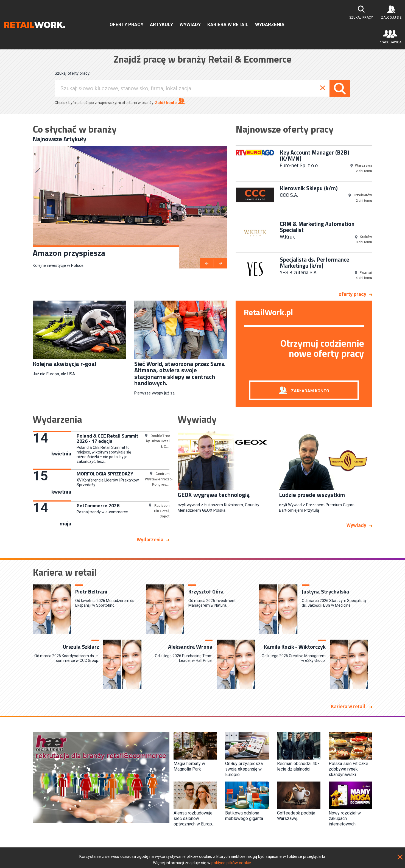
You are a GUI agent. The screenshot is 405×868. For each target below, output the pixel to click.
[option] (130, 207)
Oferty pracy (126, 24)
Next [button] (376, 216)
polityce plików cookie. (232, 863)
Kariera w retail (228, 24)
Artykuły (161, 24)
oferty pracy (352, 294)
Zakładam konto (310, 391)
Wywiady (190, 24)
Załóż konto (170, 101)
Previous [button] (231, 216)
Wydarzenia (270, 24)
